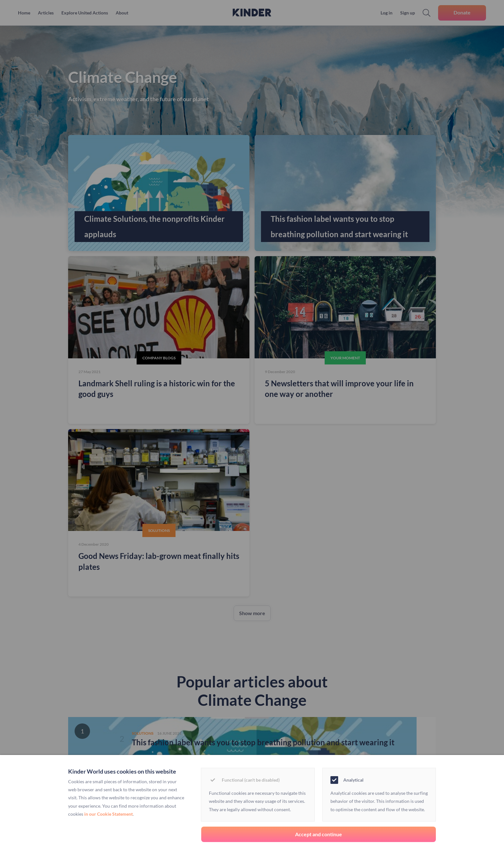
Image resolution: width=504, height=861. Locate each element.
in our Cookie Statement (108, 814)
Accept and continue (319, 834)
